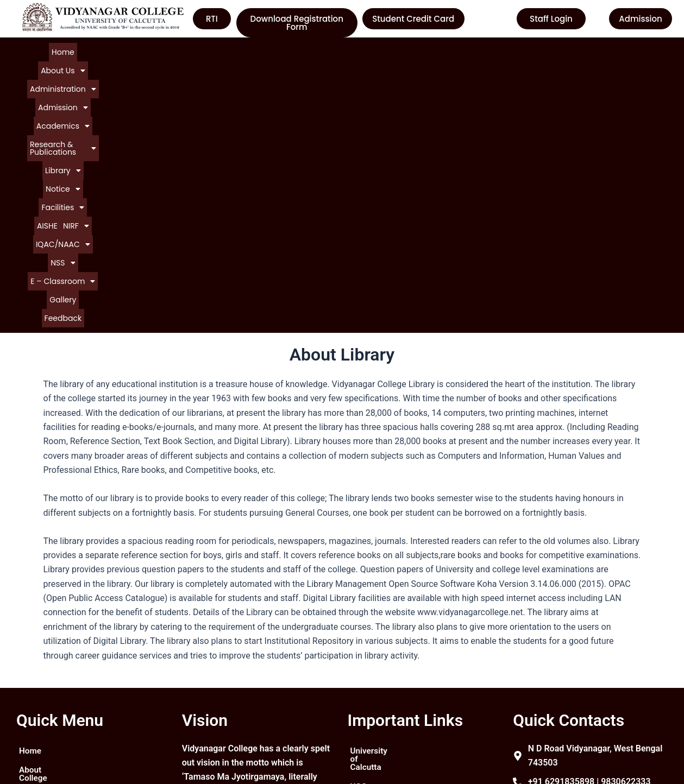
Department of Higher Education (393, 712)
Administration (148, 51)
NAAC (362, 668)
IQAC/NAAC (222, 62)
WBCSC (365, 688)
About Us (91, 51)
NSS (265, 62)
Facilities (491, 51)
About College (46, 649)
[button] (91, 51)
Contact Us (40, 707)
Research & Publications (340, 51)
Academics (263, 51)
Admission (208, 51)
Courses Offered (51, 688)
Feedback (396, 62)
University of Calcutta (392, 629)
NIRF (179, 62)
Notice (449, 51)
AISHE (527, 51)
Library (410, 51)
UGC (359, 649)
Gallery (361, 62)
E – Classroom (313, 62)
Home (54, 51)
